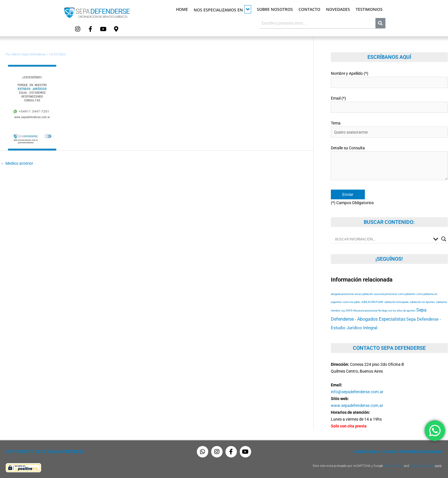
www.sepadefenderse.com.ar (357, 405)
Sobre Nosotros (275, 9)
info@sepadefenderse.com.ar (357, 392)
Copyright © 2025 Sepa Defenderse (45, 452)
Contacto (309, 9)
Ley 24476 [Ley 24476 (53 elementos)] (347, 311)
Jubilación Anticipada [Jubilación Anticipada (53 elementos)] (396, 302)
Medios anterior (17, 163)
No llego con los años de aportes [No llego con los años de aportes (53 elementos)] (397, 311)
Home (182, 9)
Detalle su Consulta (389, 164)
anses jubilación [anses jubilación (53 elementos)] (364, 294)
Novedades (338, 9)
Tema (389, 129)
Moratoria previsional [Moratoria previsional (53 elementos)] (365, 311)
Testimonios (369, 9)
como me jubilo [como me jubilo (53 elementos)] (351, 302)
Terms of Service (422, 466)
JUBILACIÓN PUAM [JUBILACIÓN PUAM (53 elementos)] (372, 302)
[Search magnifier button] (444, 239)
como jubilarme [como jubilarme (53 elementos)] (407, 294)
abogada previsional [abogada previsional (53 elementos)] (342, 294)
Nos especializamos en (222, 9)
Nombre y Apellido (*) (389, 80)
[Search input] (383, 239)
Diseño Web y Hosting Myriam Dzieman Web (398, 452)
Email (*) (389, 104)
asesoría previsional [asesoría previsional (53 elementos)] (385, 294)
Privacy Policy (393, 466)
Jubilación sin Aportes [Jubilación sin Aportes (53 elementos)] (422, 302)
